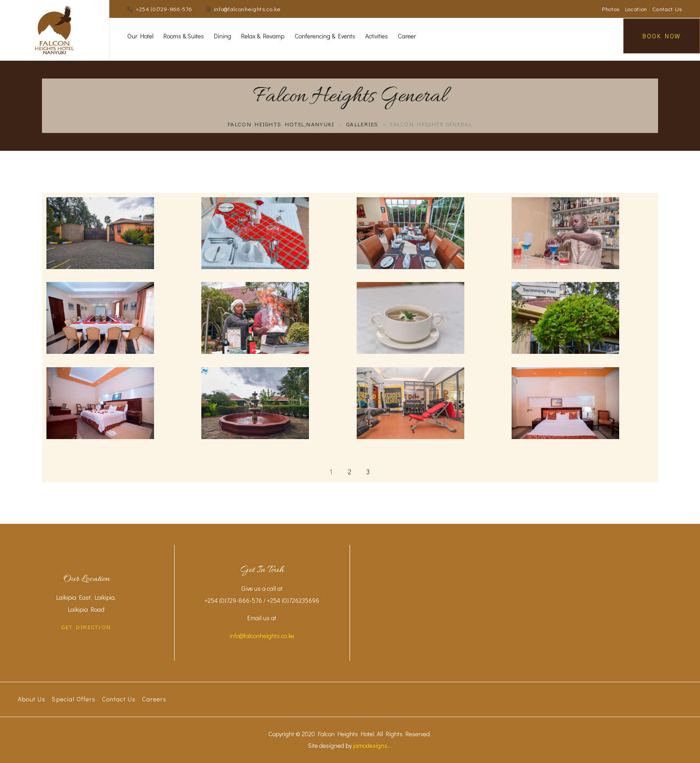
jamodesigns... (372, 745)
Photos (611, 9)
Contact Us (667, 9)
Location (636, 9)
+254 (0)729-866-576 (164, 9)
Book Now (662, 36)
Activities (377, 36)
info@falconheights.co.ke (247, 9)
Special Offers (74, 699)
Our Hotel (140, 36)
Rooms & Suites (184, 36)
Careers (154, 699)
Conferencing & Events (325, 36)
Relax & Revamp (263, 36)
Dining (223, 36)
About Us (32, 699)
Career (407, 36)
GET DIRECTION (86, 627)
